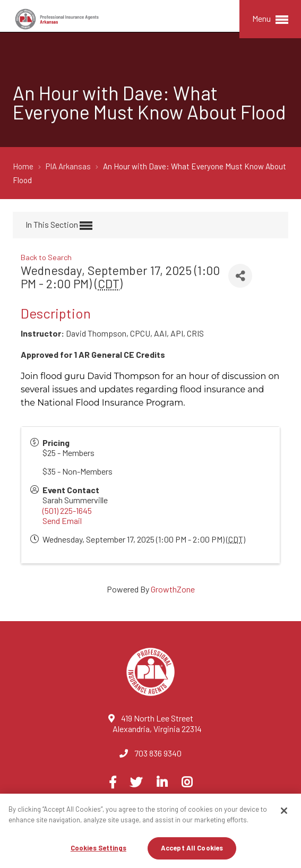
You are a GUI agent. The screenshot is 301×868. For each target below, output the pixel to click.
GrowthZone (173, 589)
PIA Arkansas (69, 166)
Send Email (62, 521)
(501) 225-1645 (67, 510)
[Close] (284, 811)
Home (24, 166)
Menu (270, 20)
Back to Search (46, 257)
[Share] (240, 276)
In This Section (59, 226)
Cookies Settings (98, 848)
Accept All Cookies (192, 848)
